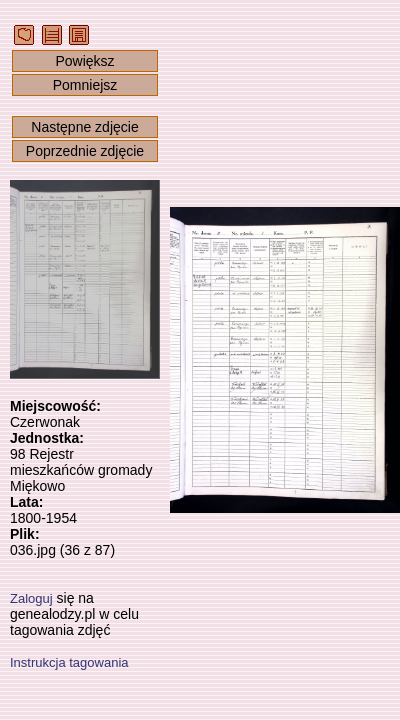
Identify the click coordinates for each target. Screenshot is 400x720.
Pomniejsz (85, 85)
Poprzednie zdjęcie (85, 151)
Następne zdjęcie (84, 127)
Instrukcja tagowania (69, 662)
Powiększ (84, 61)
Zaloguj (31, 598)
